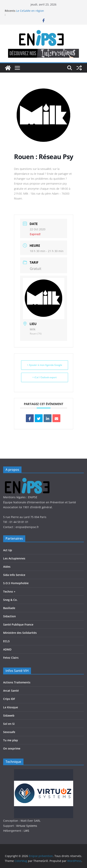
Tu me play (11, 740)
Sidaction (9, 616)
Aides (7, 567)
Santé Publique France (18, 624)
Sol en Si (9, 724)
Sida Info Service (14, 575)
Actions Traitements (17, 682)
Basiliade (9, 608)
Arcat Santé (11, 691)
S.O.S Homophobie (16, 583)
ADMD (7, 649)
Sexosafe (9, 732)
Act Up (8, 550)
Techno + (9, 592)
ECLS (6, 641)
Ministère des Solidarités (20, 633)
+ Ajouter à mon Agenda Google (45, 365)
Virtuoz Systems (27, 826)
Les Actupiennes (14, 558)
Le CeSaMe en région (30, 11)
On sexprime (12, 748)
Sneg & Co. (10, 600)
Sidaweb (9, 715)
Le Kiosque (11, 707)
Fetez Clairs (11, 658)
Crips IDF (9, 699)
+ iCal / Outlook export (44, 377)
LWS (26, 831)
